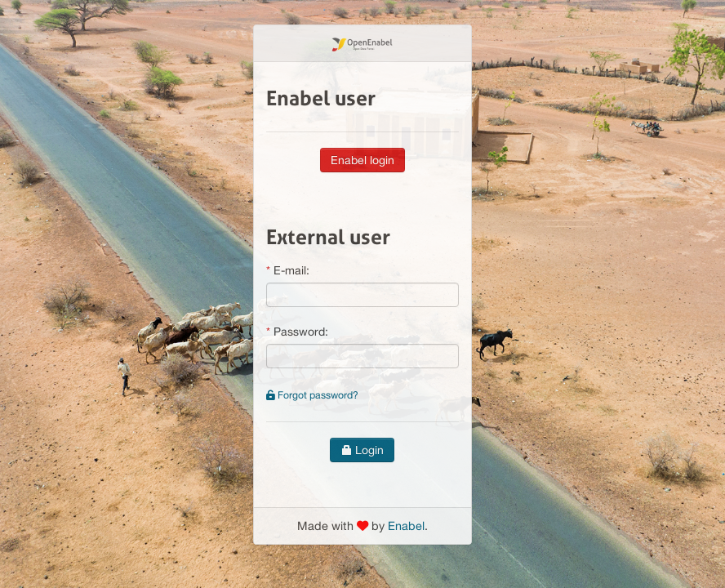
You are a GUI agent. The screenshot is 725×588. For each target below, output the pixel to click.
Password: (301, 332)
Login (362, 450)
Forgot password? (312, 395)
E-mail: (291, 270)
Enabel (406, 526)
